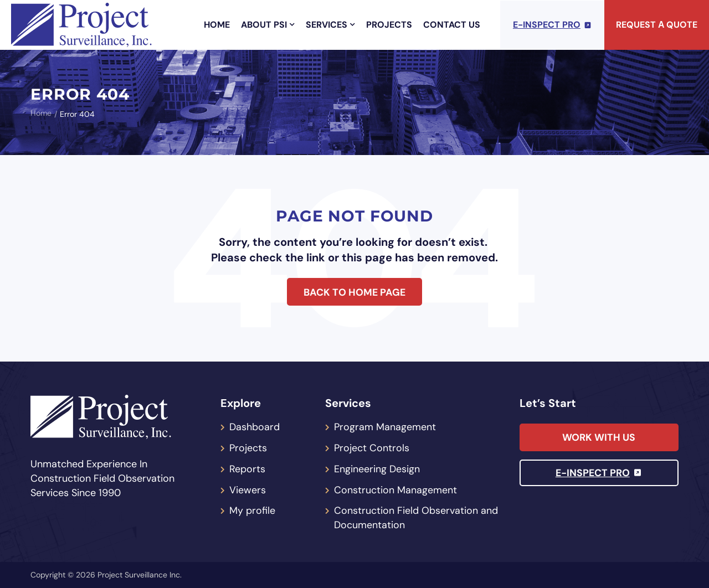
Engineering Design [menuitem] (377, 469)
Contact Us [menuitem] (452, 25)
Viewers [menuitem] (248, 490)
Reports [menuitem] (247, 469)
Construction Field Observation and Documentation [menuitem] (416, 518)
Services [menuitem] (330, 25)
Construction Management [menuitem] (395, 490)
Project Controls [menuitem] (372, 448)
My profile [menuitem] (252, 511)
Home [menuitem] (217, 25)
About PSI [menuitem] (268, 25)
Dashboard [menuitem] (255, 427)
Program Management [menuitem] (385, 427)
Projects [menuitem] (389, 25)
